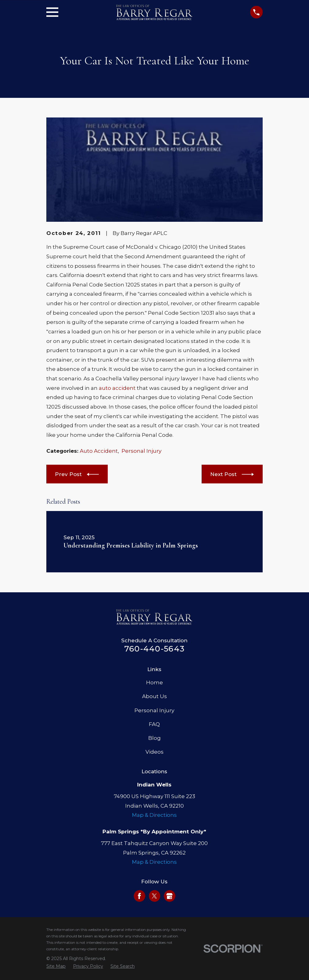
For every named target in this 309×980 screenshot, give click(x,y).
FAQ (154, 724)
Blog (154, 738)
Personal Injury (141, 451)
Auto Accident (99, 451)
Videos (154, 752)
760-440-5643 (154, 649)
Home (154, 682)
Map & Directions (154, 815)
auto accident (117, 388)
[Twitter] (154, 896)
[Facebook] (139, 896)
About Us (154, 696)
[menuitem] (56, 967)
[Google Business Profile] (169, 896)
